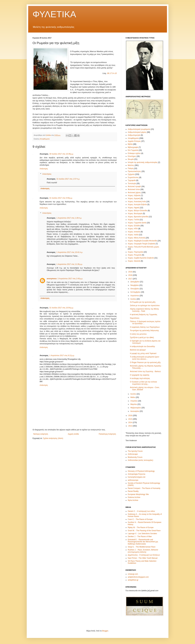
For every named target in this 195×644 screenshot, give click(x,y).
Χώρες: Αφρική (134, 208)
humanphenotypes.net (137, 477)
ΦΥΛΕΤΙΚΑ (54, 14)
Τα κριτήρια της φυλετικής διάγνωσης (144, 331)
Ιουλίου (133, 299)
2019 (130, 272)
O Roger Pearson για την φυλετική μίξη (145, 362)
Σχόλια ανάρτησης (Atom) (53, 438)
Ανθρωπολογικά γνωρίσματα (139, 129)
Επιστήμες (132, 156)
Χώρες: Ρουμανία (135, 255)
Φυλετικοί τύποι (134, 189)
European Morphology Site (138, 494)
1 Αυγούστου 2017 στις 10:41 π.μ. (70, 252)
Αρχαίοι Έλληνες (134, 141)
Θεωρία (131, 159)
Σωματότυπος (133, 177)
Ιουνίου (133, 394)
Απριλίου (134, 401)
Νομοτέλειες (135, 318)
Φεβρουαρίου (136, 408)
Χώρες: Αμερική (134, 198)
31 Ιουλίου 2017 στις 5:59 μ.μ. (61, 198)
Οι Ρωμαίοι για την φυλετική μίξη (143, 302)
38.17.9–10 (112, 73)
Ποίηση (131, 168)
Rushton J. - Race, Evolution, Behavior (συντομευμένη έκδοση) (143, 551)
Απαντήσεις (47, 174)
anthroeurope (133, 480)
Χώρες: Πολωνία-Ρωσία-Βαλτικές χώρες (143, 247)
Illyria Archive (133, 500)
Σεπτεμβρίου (136, 292)
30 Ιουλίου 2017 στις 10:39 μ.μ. (61, 154)
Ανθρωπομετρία (134, 135)
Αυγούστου (135, 296)
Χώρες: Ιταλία (133, 235)
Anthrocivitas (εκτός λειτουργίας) (141, 460)
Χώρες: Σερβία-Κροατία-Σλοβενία (141, 258)
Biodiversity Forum (135, 457)
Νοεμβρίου (135, 285)
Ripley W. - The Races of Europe (141, 527)
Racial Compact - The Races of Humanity (144, 488)
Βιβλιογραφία (133, 147)
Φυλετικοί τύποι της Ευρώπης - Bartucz (145, 371)
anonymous (52, 279)
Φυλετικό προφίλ (134, 186)
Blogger (105, 631)
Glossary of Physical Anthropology (141, 471)
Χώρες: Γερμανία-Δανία (137, 223)
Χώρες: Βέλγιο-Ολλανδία (138, 211)
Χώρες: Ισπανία (134, 232)
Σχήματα (131, 174)
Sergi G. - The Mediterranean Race (142, 547)
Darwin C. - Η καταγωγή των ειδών (141, 511)
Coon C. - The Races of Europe (140, 519)
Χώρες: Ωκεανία (134, 261)
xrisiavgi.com (133, 574)
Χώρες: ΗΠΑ (133, 229)
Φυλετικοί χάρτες (134, 193)
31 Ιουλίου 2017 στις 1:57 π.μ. (68, 179)
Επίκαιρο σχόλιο (134, 153)
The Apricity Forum (135, 451)
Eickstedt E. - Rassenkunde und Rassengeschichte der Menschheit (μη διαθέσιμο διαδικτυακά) (143, 542)
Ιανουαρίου (135, 411)
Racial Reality (133, 491)
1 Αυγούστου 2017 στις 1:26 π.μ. (69, 218)
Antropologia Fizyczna (137, 474)
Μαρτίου (134, 404)
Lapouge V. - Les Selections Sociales (142, 534)
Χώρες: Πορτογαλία (136, 252)
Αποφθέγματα (45, 139)
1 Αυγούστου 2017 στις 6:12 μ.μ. (62, 355)
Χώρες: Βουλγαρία (135, 214)
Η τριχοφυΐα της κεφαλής (140, 375)
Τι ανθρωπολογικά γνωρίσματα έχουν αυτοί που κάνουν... (145, 358)
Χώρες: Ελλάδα (134, 226)
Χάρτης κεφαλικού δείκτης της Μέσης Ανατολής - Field (144, 310)
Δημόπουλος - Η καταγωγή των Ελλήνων (144, 555)
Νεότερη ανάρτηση (41, 434)
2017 (130, 279)
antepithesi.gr (133, 580)
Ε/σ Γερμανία (133, 150)
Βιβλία (130, 144)
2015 (130, 419)
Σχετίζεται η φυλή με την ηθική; (142, 337)
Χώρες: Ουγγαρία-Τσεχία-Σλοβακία (141, 244)
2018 (130, 275)
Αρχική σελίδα (73, 434)
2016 (130, 416)
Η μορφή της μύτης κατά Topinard (143, 353)
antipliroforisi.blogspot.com (138, 577)
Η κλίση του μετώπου (138, 334)
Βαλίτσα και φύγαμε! (138, 350)
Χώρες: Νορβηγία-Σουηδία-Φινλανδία (142, 241)
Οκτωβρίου (135, 289)
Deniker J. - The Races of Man (140, 536)
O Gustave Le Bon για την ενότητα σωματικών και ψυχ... (143, 383)
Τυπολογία (132, 184)
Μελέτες (131, 165)
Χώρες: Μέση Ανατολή (137, 238)
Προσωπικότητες (134, 171)
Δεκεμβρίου (135, 282)
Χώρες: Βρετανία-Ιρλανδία (138, 217)
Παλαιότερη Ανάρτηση (107, 434)
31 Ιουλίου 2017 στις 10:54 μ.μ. (61, 308)
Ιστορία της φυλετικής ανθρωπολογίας (143, 162)
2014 (130, 422)
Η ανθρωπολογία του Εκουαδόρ (142, 346)
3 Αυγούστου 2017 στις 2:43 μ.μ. (70, 279)
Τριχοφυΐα (132, 180)
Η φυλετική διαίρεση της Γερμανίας (143, 315)
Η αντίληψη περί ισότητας (140, 378)
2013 (130, 426)
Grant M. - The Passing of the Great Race (144, 531)
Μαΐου (133, 397)
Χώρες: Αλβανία (134, 195)
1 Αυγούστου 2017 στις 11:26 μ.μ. (70, 264)
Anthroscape (133, 454)
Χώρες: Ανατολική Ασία (137, 202)
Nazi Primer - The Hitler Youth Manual (143, 558)
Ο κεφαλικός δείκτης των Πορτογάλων (145, 327)
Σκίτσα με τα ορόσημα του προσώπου (145, 306)
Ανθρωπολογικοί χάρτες (137, 132)
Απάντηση (44, 169)
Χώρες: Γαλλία (134, 220)
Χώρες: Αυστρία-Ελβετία (137, 205)
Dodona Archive (134, 497)
